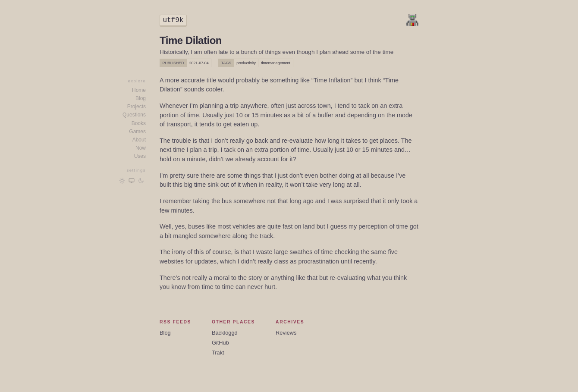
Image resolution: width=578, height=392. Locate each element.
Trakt (218, 353)
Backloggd (225, 333)
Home (139, 90)
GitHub (220, 343)
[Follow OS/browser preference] (132, 181)
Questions (134, 115)
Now (141, 148)
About (139, 140)
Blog (141, 98)
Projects (137, 107)
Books (139, 123)
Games (137, 132)
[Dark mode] (141, 181)
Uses (140, 156)
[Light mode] (122, 181)
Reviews (286, 333)
